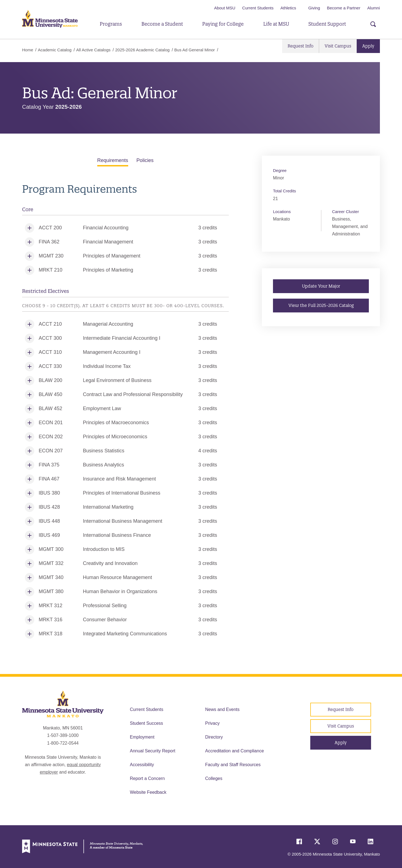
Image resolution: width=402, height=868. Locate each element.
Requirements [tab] (113, 160)
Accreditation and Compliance (235, 751)
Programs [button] (111, 24)
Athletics (288, 8)
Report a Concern (147, 778)
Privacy (212, 723)
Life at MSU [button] (276, 24)
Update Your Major (321, 286)
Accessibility (142, 765)
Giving (314, 8)
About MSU (225, 8)
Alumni (374, 8)
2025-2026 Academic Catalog (142, 50)
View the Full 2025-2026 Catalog (321, 305)
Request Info (300, 46)
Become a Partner (344, 8)
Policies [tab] (145, 160)
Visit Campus (338, 46)
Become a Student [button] (162, 24)
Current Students (258, 8)
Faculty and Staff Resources (233, 765)
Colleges (214, 778)
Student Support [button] (327, 24)
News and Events (223, 709)
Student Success (146, 723)
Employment (142, 737)
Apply (368, 46)
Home (28, 50)
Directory (214, 737)
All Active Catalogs (93, 50)
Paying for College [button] (223, 24)
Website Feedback (148, 792)
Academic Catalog (55, 50)
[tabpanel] (125, 412)
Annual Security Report (153, 751)
